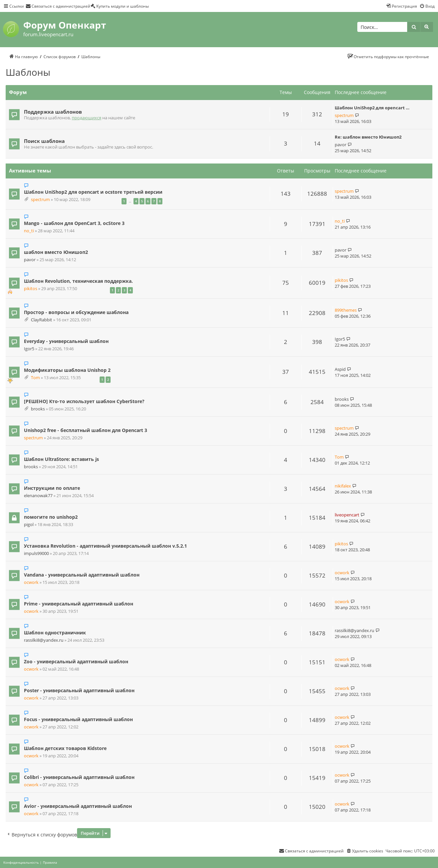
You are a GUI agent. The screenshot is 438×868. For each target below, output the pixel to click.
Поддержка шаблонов (53, 112)
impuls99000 (36, 553)
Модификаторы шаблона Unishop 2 (67, 370)
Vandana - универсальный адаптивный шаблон (82, 575)
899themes (346, 310)
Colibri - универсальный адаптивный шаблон (79, 777)
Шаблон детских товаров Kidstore (65, 748)
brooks (38, 409)
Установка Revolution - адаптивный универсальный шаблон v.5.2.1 (105, 546)
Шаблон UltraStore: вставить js (61, 459)
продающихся (87, 118)
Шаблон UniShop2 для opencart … (372, 108)
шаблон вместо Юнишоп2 (56, 252)
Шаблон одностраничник (55, 633)
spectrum (344, 115)
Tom (35, 378)
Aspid (340, 369)
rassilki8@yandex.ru (44, 640)
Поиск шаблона (44, 141)
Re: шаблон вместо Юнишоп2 (368, 137)
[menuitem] (58, 6)
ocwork (31, 582)
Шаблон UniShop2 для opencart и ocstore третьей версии (93, 192)
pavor (341, 145)
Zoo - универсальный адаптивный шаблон (76, 661)
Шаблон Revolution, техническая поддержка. (78, 281)
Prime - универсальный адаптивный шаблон (79, 604)
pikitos (31, 289)
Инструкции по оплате (52, 488)
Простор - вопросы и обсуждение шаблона (76, 312)
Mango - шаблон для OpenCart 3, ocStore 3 (74, 223)
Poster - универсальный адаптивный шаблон (79, 690)
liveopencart (347, 515)
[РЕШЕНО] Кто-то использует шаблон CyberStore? (84, 401)
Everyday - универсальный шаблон (66, 341)
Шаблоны (28, 72)
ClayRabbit (42, 320)
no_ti (29, 231)
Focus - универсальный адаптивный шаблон (78, 719)
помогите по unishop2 (51, 517)
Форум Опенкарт (65, 25)
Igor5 (29, 349)
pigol (29, 525)
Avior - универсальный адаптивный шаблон (78, 806)
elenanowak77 (38, 496)
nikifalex (343, 486)
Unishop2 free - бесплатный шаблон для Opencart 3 (86, 430)
